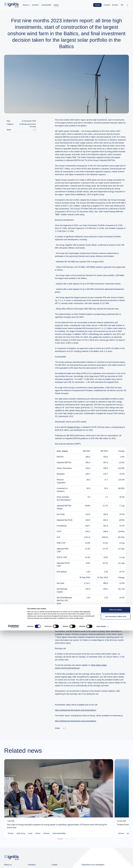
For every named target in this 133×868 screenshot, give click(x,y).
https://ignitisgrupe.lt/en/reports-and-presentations (76, 710)
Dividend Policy (74, 427)
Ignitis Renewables (65, 802)
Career (97, 5)
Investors (35, 5)
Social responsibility (24, 806)
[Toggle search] (127, 5)
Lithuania (11, 806)
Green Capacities (56, 806)
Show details (101, 864)
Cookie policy (79, 856)
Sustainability (46, 5)
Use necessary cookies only (116, 854)
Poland (38, 802)
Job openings (57, 840)
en (122, 5)
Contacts (107, 5)
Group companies (11, 840)
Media (56, 5)
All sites (115, 5)
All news (33, 127)
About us (26, 5)
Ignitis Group (21, 802)
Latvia (30, 802)
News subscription (101, 842)
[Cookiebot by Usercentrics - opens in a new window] (13, 864)
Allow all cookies (116, 847)
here (70, 677)
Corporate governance (28, 124)
